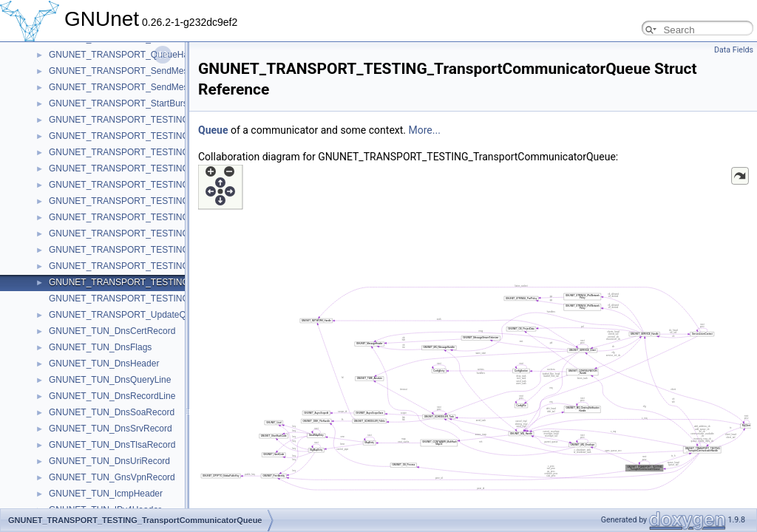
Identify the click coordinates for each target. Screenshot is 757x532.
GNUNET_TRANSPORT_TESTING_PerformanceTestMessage (173, 217)
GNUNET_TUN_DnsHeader (104, 364)
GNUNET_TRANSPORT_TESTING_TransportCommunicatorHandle (183, 266)
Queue (213, 130)
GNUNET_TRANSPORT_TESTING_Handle (136, 168)
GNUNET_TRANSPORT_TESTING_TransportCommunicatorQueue (182, 282)
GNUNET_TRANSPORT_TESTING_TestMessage (147, 250)
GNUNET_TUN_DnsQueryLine (110, 380)
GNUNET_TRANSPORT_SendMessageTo (133, 71)
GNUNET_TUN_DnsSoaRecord (112, 412)
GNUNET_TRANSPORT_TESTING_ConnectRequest (155, 136)
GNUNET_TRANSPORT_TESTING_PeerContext (146, 201)
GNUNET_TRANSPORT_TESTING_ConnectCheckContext (166, 120)
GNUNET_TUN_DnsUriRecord (109, 461)
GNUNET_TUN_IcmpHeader (106, 494)
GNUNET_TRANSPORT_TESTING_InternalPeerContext (161, 185)
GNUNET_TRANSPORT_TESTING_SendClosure (147, 233)
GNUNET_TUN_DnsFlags (100, 347)
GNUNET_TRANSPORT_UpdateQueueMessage (145, 315)
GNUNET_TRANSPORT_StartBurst (119, 103)
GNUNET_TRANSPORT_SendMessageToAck (140, 87)
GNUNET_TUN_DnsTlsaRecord (112, 445)
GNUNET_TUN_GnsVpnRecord (112, 477)
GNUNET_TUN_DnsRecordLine (112, 396)
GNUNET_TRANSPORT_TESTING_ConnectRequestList (162, 152)
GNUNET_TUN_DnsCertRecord (112, 331)
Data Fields (734, 50)
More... (425, 130)
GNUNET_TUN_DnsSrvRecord (111, 429)
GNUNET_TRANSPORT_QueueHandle (127, 55)
